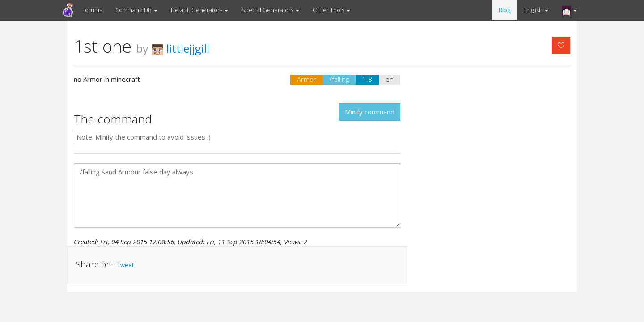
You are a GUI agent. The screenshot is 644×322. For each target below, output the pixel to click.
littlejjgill (180, 48)
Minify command (370, 112)
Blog (504, 10)
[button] (569, 10)
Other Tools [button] (331, 10)
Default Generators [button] (199, 10)
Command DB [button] (136, 10)
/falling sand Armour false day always (237, 195)
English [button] (536, 10)
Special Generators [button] (270, 10)
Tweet (125, 265)
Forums (92, 10)
